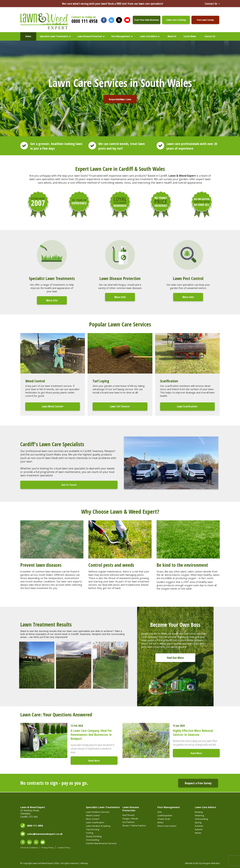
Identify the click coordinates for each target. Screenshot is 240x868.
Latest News (190, 36)
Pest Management (121, 36)
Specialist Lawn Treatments (54, 36)
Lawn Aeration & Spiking (98, 826)
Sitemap (84, 863)
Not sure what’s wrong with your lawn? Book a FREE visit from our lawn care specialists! (141, 4)
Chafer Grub (164, 819)
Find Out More (175, 658)
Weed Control (93, 815)
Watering (199, 815)
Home (28, 36)
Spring (198, 822)
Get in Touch (69, 485)
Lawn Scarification (95, 822)
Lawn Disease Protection (90, 36)
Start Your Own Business (147, 20)
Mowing (199, 812)
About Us (172, 36)
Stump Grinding (94, 836)
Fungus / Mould (130, 819)
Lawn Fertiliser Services (98, 812)
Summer (199, 826)
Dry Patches (129, 822)
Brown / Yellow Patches (134, 826)
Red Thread (128, 815)
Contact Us (210, 36)
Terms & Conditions (29, 848)
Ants (160, 812)
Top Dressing (93, 829)
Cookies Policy (64, 848)
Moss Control (93, 819)
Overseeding (92, 840)
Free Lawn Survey (205, 20)
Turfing (90, 833)
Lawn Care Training (176, 20)
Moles (160, 822)
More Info (52, 300)
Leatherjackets (165, 815)
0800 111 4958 (85, 21)
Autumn (199, 829)
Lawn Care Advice (149, 36)
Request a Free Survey (198, 783)
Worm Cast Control (167, 826)
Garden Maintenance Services (101, 843)
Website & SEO (192, 863)
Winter (198, 833)
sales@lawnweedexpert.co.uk (45, 834)
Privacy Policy (48, 848)
